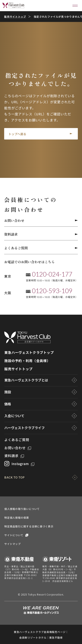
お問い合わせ (41, 220)
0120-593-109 (52, 291)
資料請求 (41, 234)
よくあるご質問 (41, 248)
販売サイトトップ (15, 16)
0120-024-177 (52, 274)
